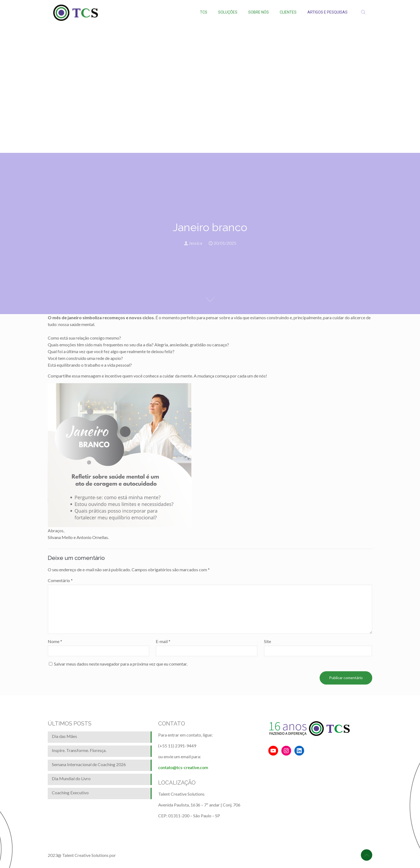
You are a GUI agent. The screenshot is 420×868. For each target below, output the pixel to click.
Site (268, 641)
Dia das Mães (64, 736)
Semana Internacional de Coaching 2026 (89, 764)
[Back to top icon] (367, 855)
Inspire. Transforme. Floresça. (79, 750)
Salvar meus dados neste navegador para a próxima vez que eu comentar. (121, 664)
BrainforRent (129, 855)
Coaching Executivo (70, 793)
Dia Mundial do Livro (71, 778)
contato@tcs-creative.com (183, 767)
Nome (55, 641)
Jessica (195, 243)
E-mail (163, 641)
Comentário (60, 580)
